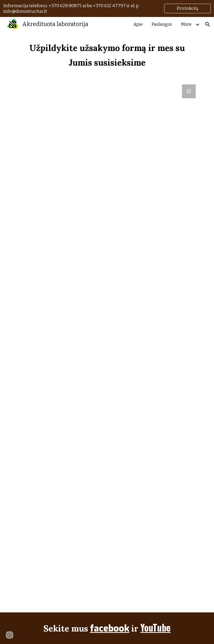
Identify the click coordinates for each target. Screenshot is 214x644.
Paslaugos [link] (162, 24)
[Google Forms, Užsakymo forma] (107, 345)
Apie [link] (138, 24)
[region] (107, 8)
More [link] (186, 24)
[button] (208, 24)
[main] (107, 55)
